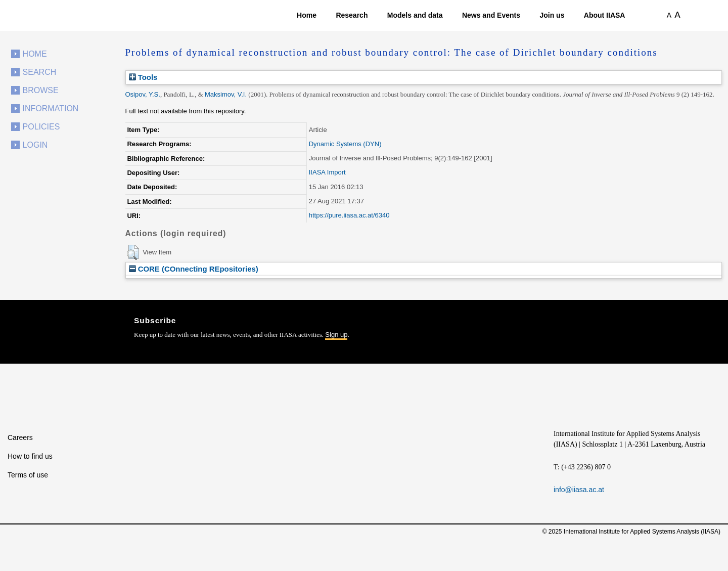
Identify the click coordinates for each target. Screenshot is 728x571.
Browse (41, 90)
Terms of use (28, 475)
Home (307, 15)
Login (35, 145)
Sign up (336, 335)
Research (352, 15)
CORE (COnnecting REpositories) (194, 269)
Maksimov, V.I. (226, 94)
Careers (20, 437)
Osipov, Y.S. (143, 94)
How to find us (30, 456)
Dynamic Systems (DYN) (345, 144)
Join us (552, 15)
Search (40, 72)
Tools (143, 77)
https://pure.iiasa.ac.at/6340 (349, 215)
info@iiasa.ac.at (579, 490)
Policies (41, 127)
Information (51, 108)
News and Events (491, 15)
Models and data (415, 15)
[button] (133, 252)
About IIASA (605, 15)
